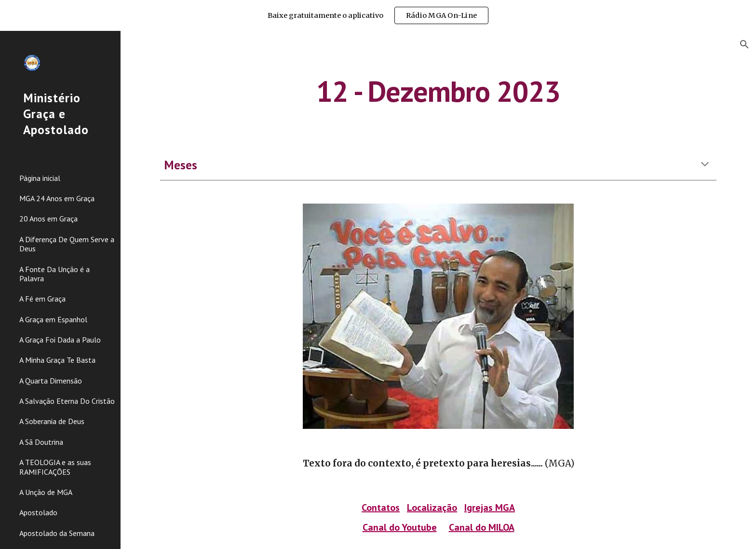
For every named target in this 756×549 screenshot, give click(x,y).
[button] (744, 44)
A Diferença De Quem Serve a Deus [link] (67, 244)
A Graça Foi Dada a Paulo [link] (60, 340)
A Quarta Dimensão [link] (51, 381)
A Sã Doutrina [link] (41, 442)
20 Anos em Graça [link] (48, 219)
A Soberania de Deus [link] (52, 421)
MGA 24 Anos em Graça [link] (57, 198)
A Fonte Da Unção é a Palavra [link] (54, 274)
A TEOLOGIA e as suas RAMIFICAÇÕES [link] (55, 467)
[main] (438, 91)
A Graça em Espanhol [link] (53, 319)
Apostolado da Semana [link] (57, 533)
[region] (378, 15)
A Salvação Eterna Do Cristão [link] (67, 401)
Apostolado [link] (38, 512)
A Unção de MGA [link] (46, 492)
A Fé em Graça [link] (42, 299)
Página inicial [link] (40, 178)
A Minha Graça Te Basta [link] (57, 360)
